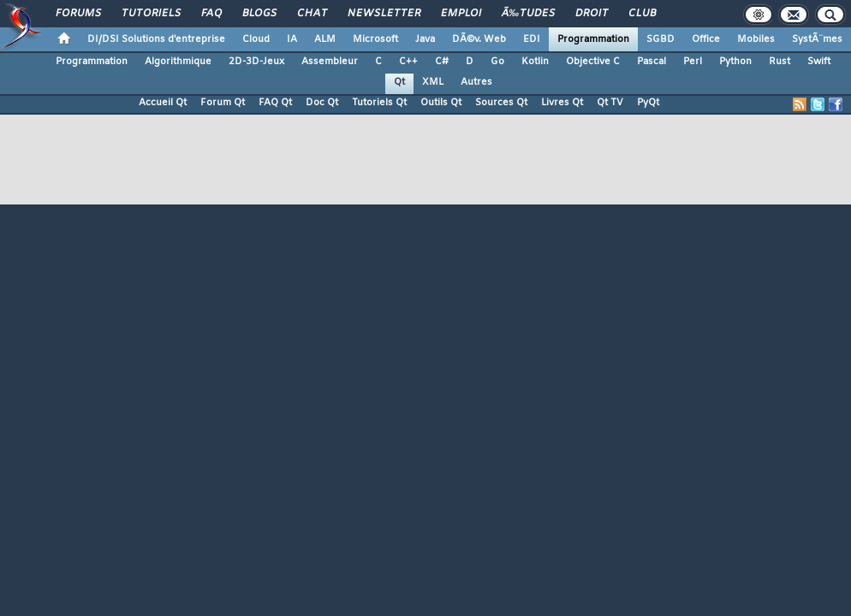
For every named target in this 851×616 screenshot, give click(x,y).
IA (292, 39)
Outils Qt (441, 103)
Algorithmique (178, 62)
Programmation (593, 39)
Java (425, 39)
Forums (78, 14)
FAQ (211, 14)
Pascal (652, 62)
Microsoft (375, 39)
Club (642, 14)
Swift (819, 62)
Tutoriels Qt (379, 103)
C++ (408, 62)
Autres (476, 82)
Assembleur (330, 62)
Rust (780, 62)
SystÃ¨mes (817, 39)
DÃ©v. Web (479, 39)
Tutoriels (151, 14)
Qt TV (610, 103)
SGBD (661, 39)
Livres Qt (562, 103)
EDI (532, 39)
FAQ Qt (275, 103)
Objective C (593, 62)
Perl (693, 62)
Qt (399, 82)
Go (497, 62)
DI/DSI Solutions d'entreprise (156, 39)
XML (433, 82)
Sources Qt (501, 103)
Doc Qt (322, 103)
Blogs (259, 14)
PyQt (648, 103)
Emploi (461, 14)
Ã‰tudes (528, 14)
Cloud (256, 39)
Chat (312, 14)
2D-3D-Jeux (256, 62)
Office (706, 39)
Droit (592, 14)
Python (735, 62)
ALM (325, 39)
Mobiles (756, 39)
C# (442, 62)
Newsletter (384, 14)
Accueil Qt (163, 103)
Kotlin (535, 62)
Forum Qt (223, 103)
